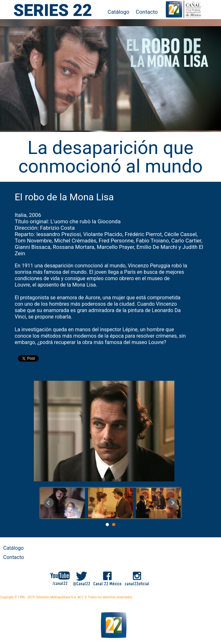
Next (172, 503)
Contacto (147, 12)
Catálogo (118, 12)
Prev (49, 503)
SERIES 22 (53, 10)
